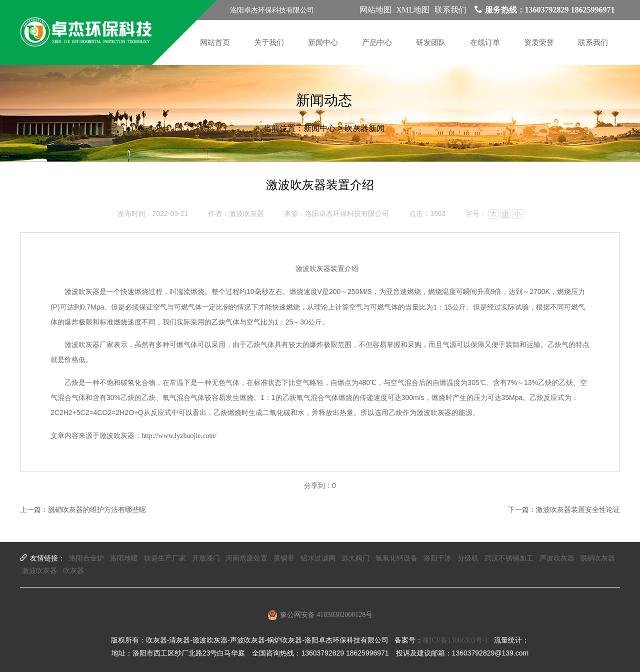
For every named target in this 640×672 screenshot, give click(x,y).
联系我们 (450, 10)
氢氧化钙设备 (396, 558)
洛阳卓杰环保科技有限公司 (347, 214)
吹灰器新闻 (364, 128)
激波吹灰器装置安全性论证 (578, 510)
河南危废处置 (246, 558)
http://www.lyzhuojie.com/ (179, 436)
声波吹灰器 (557, 558)
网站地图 (375, 10)
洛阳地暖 (124, 558)
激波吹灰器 (82, 292)
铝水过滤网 (318, 558)
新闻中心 (319, 128)
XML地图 (413, 10)
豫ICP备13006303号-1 (455, 640)
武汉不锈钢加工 (509, 558)
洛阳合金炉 (86, 558)
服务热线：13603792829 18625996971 (545, 10)
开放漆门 (206, 558)
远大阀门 (355, 558)
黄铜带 (284, 558)
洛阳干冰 (437, 558)
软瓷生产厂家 (165, 558)
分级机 (468, 558)
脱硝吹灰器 (597, 558)
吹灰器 (73, 571)
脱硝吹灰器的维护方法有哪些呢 (97, 510)
